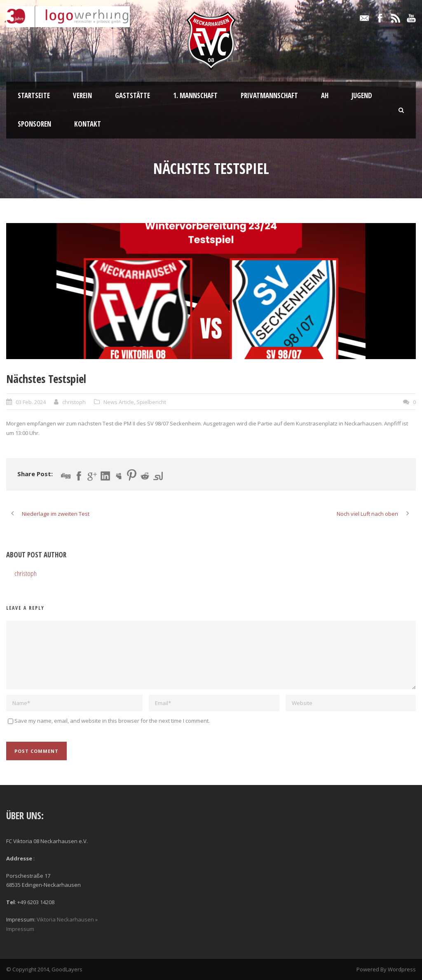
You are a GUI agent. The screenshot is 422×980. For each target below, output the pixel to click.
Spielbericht (151, 402)
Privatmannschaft (269, 95)
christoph (74, 402)
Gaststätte (132, 95)
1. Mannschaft (195, 95)
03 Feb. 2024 (31, 402)
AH (325, 95)
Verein (82, 95)
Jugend (362, 95)
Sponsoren (34, 124)
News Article (119, 402)
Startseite (34, 95)
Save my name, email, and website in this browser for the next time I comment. (112, 721)
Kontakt (88, 124)
